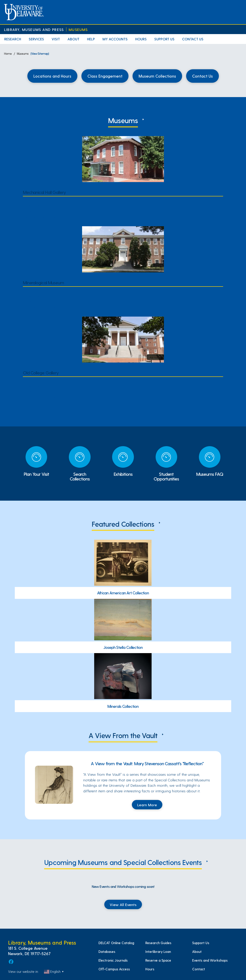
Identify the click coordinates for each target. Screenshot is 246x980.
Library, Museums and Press (34, 29)
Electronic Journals (113, 960)
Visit (56, 39)
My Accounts (115, 39)
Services (36, 39)
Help (91, 39)
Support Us (164, 39)
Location (34, 205)
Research (13, 39)
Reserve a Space (158, 960)
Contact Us (193, 39)
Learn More (147, 805)
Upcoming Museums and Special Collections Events (123, 862)
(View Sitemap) (40, 53)
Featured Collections (123, 524)
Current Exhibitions (42, 217)
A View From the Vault (123, 735)
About (73, 39)
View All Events (123, 904)
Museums (78, 29)
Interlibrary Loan (158, 952)
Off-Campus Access (114, 969)
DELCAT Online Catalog (116, 943)
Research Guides (158, 943)
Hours (141, 39)
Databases (107, 952)
